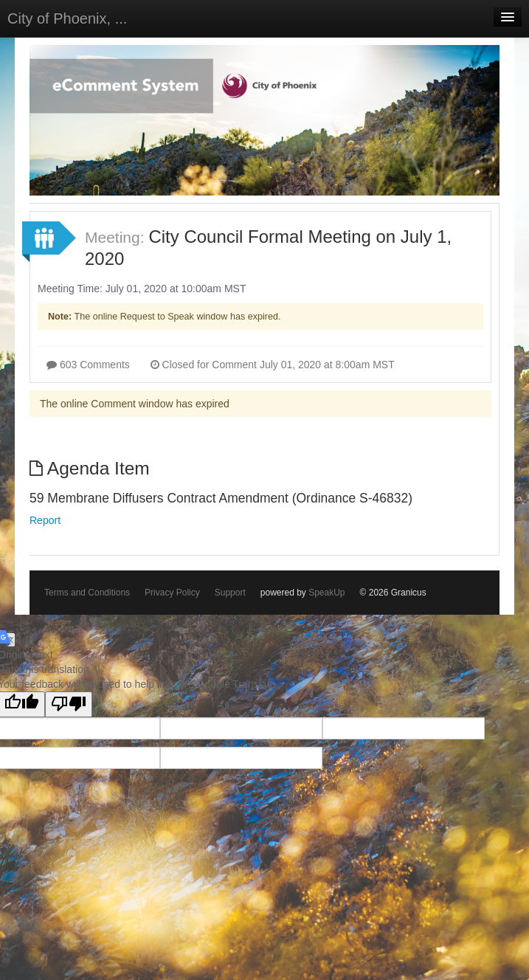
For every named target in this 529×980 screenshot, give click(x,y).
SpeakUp (326, 593)
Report (45, 520)
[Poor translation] (69, 704)
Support (230, 593)
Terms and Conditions (87, 593)
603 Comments (88, 365)
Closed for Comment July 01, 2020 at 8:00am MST (273, 365)
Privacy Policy (172, 593)
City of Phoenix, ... (67, 18)
